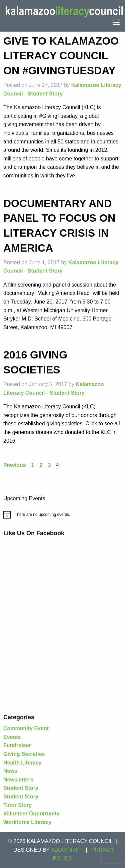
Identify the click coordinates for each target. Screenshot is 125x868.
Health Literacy (22, 763)
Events (12, 737)
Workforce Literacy (27, 822)
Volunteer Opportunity (31, 814)
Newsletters (18, 780)
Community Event (26, 728)
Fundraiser (17, 745)
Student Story (45, 94)
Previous (15, 465)
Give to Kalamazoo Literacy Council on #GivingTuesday (61, 56)
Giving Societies (24, 754)
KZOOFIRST (66, 850)
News (10, 771)
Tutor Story (17, 805)
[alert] (62, 515)
